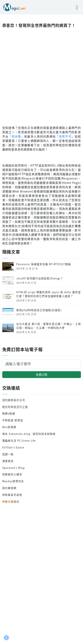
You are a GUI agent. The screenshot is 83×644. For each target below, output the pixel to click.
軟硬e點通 (9, 413)
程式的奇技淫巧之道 (15, 407)
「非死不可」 (65, 136)
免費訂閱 (41, 374)
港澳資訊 (8, 461)
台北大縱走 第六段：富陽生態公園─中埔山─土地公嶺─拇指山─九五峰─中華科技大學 (48, 326)
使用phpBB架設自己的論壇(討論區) (39, 310)
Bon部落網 (9, 427)
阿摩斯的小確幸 (12, 474)
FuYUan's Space (13, 447)
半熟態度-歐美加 (13, 420)
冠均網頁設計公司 (14, 400)
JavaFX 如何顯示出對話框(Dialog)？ (40, 278)
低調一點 (8, 454)
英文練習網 (9, 488)
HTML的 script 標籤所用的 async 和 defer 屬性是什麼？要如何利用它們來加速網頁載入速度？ (48, 294)
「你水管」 (16, 136)
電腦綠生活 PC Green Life (19, 440)
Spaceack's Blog (13, 468)
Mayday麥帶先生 (13, 481)
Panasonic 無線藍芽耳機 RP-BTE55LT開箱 (43, 264)
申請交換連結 (11, 501)
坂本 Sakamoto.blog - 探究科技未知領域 (29, 434)
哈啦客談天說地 (12, 495)
